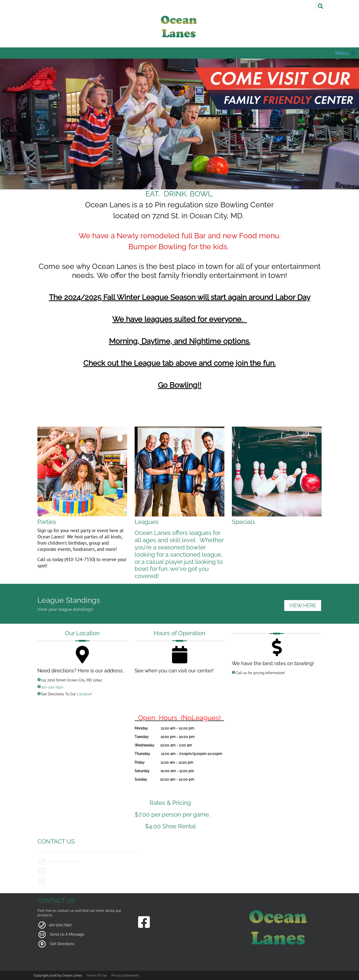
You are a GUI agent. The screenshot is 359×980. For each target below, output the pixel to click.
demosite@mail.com (67, 871)
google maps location (69, 880)
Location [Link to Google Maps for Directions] (84, 694)
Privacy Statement (125, 975)
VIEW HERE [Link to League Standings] (303, 606)
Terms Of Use (97, 975)
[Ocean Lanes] (179, 28)
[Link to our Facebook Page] (144, 923)
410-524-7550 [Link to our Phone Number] (52, 687)
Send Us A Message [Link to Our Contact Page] (67, 934)
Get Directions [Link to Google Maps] (62, 944)
